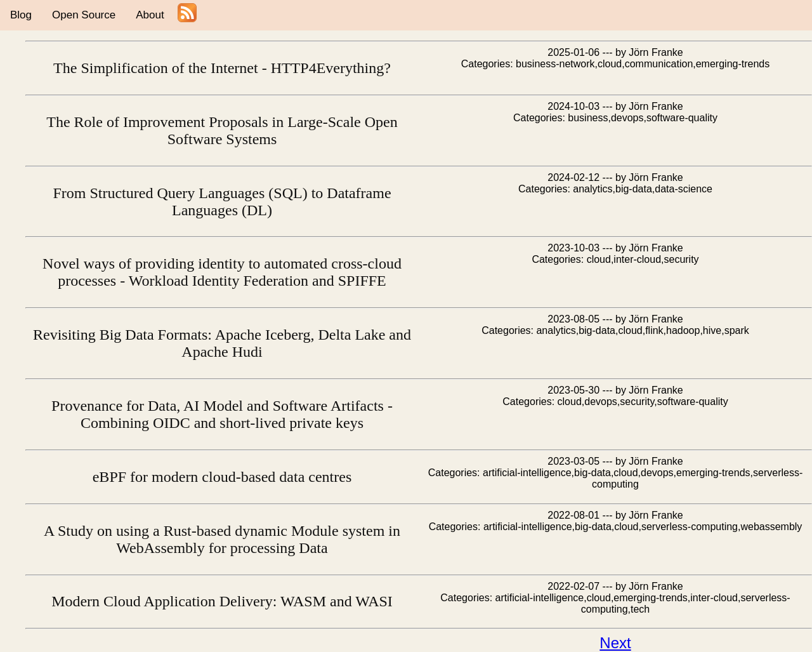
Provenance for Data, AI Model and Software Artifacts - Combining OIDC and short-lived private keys (222, 414)
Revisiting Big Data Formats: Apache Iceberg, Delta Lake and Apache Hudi (222, 343)
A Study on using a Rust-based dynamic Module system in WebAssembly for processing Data (222, 539)
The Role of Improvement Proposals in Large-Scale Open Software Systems (222, 130)
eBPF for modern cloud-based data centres (222, 477)
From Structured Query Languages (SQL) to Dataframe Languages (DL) (222, 202)
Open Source (84, 15)
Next (615, 643)
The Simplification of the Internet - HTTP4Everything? (222, 68)
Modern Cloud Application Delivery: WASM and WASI (222, 601)
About (150, 15)
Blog (21, 15)
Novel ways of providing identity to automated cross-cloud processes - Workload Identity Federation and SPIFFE (222, 272)
